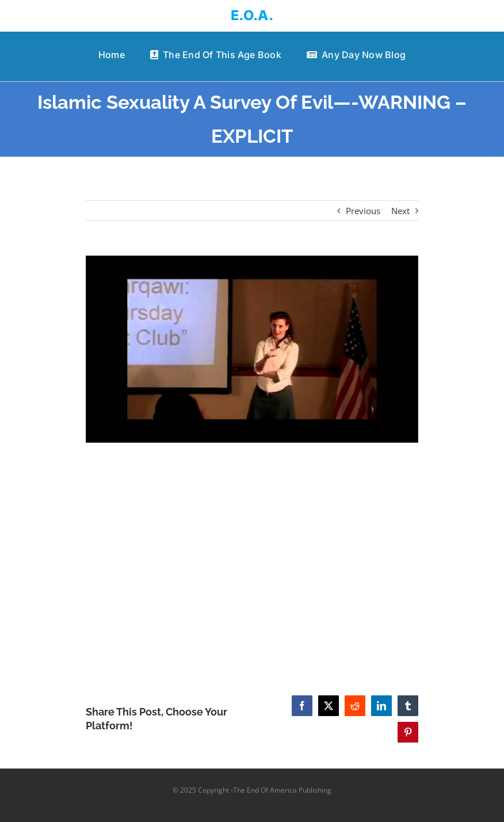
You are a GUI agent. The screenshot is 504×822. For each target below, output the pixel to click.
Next (400, 211)
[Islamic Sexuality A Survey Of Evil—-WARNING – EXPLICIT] (252, 349)
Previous (363, 211)
